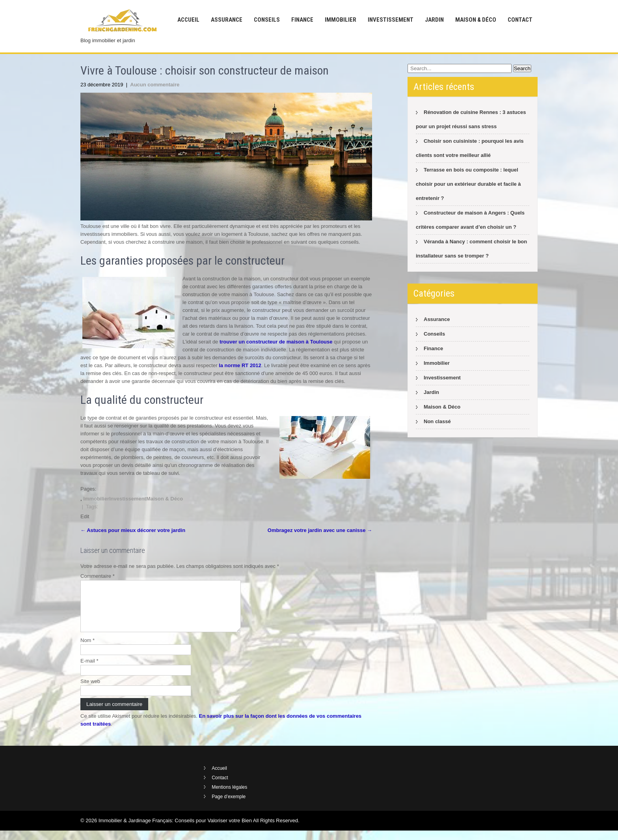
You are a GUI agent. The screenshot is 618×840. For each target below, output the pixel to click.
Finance (302, 20)
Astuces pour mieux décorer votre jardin (133, 530)
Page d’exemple (229, 806)
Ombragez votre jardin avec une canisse (320, 530)
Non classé (437, 421)
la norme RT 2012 (240, 365)
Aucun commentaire (155, 85)
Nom (87, 650)
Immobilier (341, 20)
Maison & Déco (476, 20)
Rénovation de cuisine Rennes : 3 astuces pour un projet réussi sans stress (471, 119)
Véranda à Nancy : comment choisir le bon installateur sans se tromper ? (471, 249)
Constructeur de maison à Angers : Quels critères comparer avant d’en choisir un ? (470, 220)
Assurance (227, 20)
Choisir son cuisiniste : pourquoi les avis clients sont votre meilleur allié (470, 148)
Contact (520, 20)
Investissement (391, 20)
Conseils (267, 20)
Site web (90, 691)
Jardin (434, 20)
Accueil (188, 20)
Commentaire (98, 576)
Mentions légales (229, 797)
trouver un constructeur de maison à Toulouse (276, 342)
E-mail (89, 670)
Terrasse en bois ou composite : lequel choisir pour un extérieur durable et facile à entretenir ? (468, 184)
